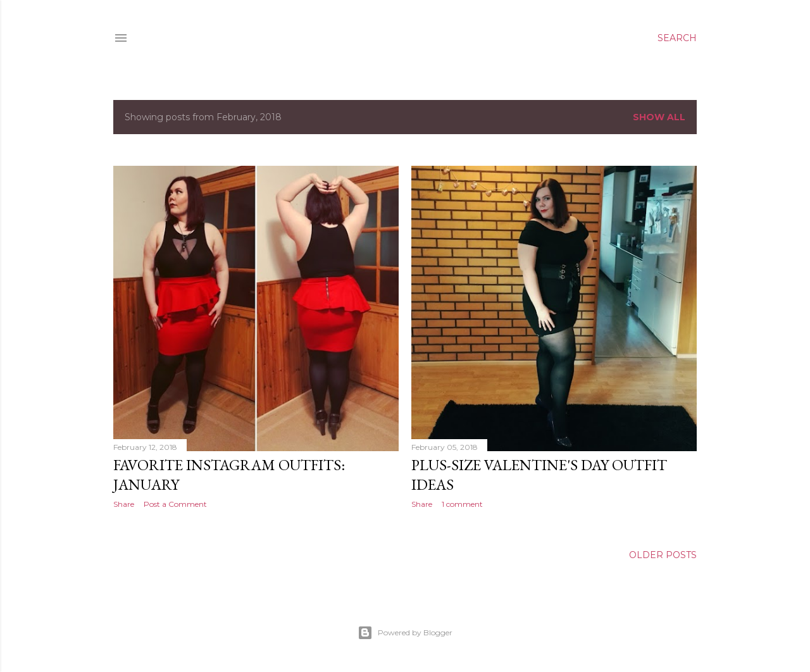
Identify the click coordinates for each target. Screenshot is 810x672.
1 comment (462, 504)
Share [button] (124, 504)
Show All (659, 117)
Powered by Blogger (405, 633)
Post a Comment (175, 504)
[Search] (677, 38)
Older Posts (663, 555)
